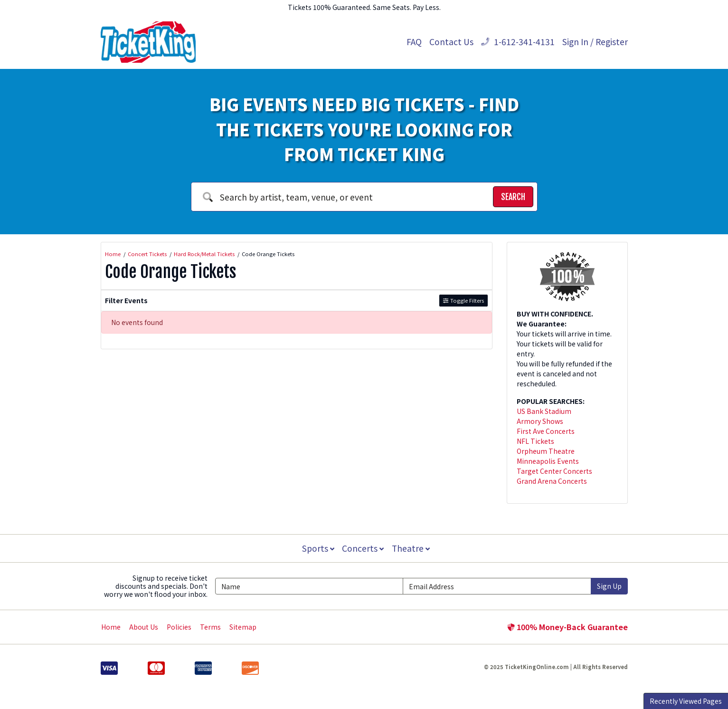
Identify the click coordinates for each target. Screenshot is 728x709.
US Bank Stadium (544, 411)
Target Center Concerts (554, 471)
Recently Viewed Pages (686, 701)
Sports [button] (318, 548)
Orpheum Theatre (546, 451)
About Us (144, 627)
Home (111, 627)
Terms (210, 627)
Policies (179, 627)
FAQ (414, 42)
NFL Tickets (535, 441)
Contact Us (451, 42)
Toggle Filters (463, 300)
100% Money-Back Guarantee (567, 627)
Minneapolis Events (548, 461)
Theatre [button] (411, 548)
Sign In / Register (595, 42)
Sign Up (609, 586)
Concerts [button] (363, 548)
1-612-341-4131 (518, 42)
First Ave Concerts (546, 431)
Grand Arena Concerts (552, 481)
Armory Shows (540, 421)
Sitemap (243, 627)
